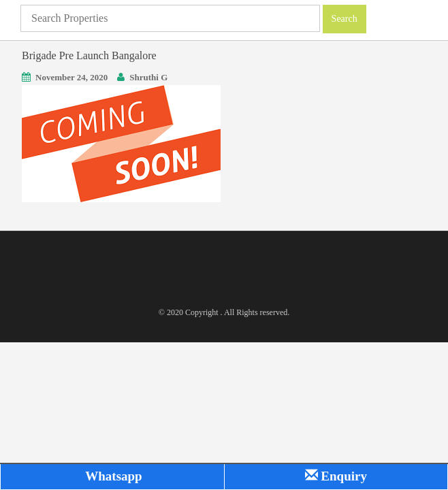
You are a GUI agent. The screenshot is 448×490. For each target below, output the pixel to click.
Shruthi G (148, 77)
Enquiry (336, 476)
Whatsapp (112, 476)
